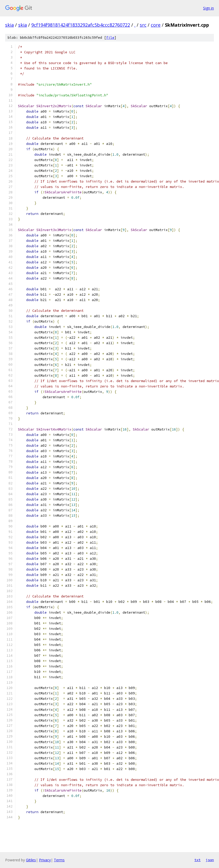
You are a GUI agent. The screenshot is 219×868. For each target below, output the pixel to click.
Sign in (208, 8)
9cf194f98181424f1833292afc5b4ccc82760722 (81, 25)
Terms (59, 860)
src (143, 25)
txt (197, 860)
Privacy (45, 860)
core (156, 25)
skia (9, 25)
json (210, 860)
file (110, 38)
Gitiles (31, 860)
